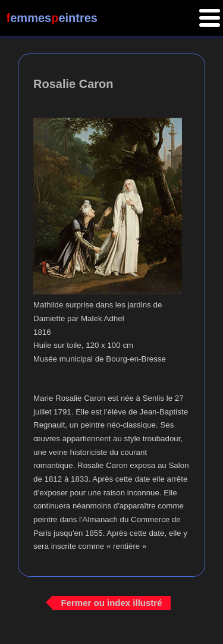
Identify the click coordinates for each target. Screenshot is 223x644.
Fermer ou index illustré (111, 603)
